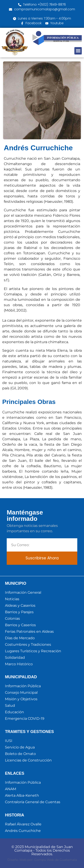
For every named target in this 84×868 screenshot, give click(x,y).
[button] (78, 51)
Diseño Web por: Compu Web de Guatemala (42, 860)
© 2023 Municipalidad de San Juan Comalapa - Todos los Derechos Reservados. (42, 850)
